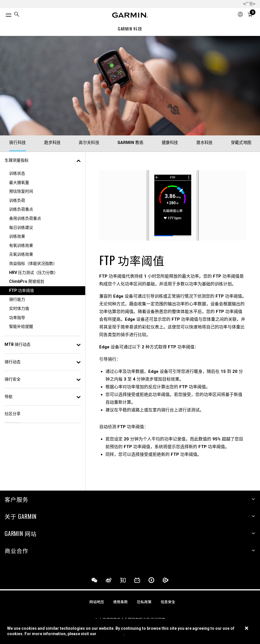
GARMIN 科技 (130, 29)
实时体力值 (19, 308)
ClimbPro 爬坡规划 (27, 281)
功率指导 (17, 318)
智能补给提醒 (21, 326)
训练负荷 (17, 200)
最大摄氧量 (19, 182)
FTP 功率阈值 (22, 290)
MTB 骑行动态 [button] (43, 344)
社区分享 (13, 414)
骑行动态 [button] (43, 362)
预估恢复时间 (21, 191)
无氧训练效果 (21, 254)
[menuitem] (17, 15)
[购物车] (250, 15)
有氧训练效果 (21, 245)
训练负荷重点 (21, 209)
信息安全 (168, 602)
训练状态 (17, 173)
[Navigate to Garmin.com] (130, 15)
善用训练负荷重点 (25, 218)
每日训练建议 (21, 227)
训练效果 (17, 236)
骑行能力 (17, 299)
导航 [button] (43, 397)
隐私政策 (144, 602)
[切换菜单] (3, 14)
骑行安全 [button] (43, 379)
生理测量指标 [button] (43, 160)
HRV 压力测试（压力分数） (33, 273)
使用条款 (120, 602)
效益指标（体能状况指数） (33, 263)
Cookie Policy (110, 634)
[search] (17, 15)
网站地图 (97, 602)
